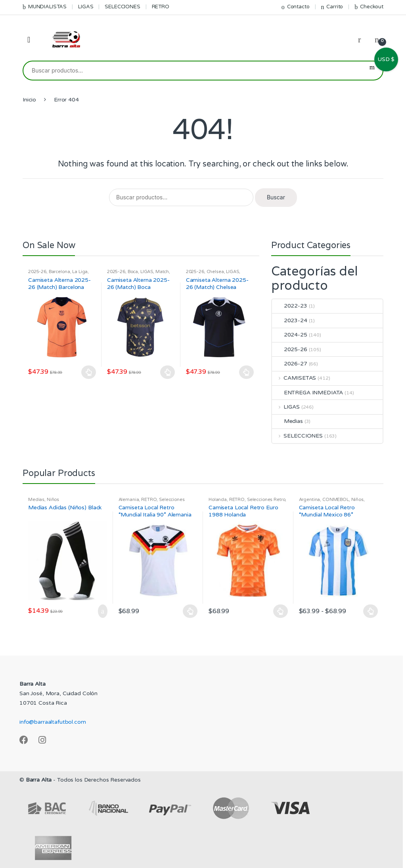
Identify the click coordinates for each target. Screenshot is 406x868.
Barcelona (59, 272)
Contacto (296, 7)
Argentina (310, 500)
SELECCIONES (122, 7)
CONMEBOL (336, 500)
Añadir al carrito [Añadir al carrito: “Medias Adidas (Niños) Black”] (100, 611)
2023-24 (290, 320)
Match (162, 272)
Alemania (129, 500)
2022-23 (290, 306)
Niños (53, 500)
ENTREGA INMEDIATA (308, 393)
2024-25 (290, 335)
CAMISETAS (294, 378)
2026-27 (290, 364)
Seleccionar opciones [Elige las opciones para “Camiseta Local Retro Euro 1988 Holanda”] (281, 611)
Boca (133, 272)
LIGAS (86, 7)
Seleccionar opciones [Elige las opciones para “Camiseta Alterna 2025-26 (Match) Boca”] (168, 372)
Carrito (332, 7)
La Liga (80, 272)
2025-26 (37, 272)
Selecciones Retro (266, 500)
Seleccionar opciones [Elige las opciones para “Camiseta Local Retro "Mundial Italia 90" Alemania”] (190, 611)
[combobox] (192, 71)
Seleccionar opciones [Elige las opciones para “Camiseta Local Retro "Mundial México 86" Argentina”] (371, 611)
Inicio (29, 100)
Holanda (218, 500)
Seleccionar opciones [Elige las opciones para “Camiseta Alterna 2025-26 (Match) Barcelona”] (89, 372)
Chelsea (215, 272)
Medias (287, 421)
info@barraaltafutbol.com (53, 722)
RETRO (161, 7)
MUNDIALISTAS (45, 7)
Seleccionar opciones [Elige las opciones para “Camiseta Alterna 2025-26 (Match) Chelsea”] (247, 372)
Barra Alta (39, 780)
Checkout (369, 7)
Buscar (372, 71)
